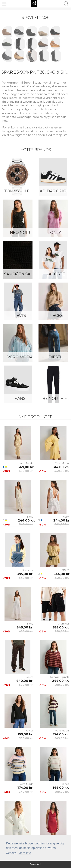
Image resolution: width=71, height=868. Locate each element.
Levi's (20, 315)
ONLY (65, 570)
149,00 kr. (61, 788)
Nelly (30, 517)
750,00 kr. (62, 631)
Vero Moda (20, 357)
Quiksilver (27, 570)
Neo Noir (20, 232)
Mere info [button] (25, 853)
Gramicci (63, 624)
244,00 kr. (26, 520)
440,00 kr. (25, 681)
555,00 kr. (61, 627)
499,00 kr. (26, 471)
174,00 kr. (61, 734)
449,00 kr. (62, 471)
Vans (20, 398)
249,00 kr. (60, 681)
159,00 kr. (25, 734)
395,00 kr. (25, 574)
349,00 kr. (26, 467)
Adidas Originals (59, 677)
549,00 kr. (26, 578)
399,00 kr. (26, 738)
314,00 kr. (61, 467)
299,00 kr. (62, 792)
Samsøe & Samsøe (21, 274)
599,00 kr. (26, 685)
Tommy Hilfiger (21, 191)
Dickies (29, 677)
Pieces (65, 784)
